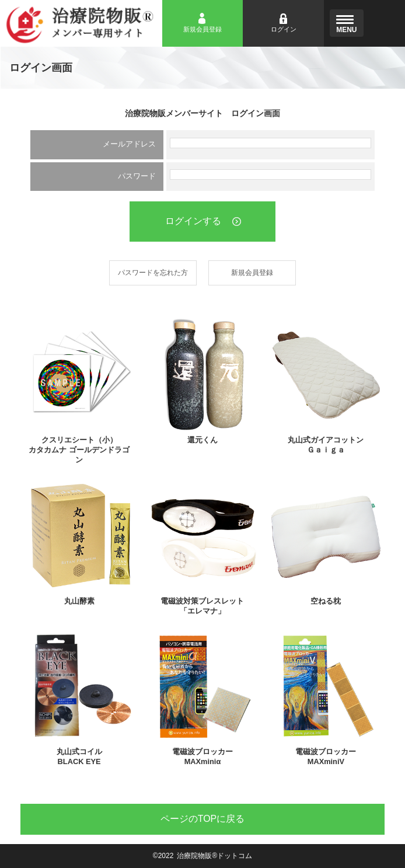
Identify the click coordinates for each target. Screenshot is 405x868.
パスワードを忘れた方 (153, 273)
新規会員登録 (202, 29)
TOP (203, 819)
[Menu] (346, 23)
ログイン (284, 29)
